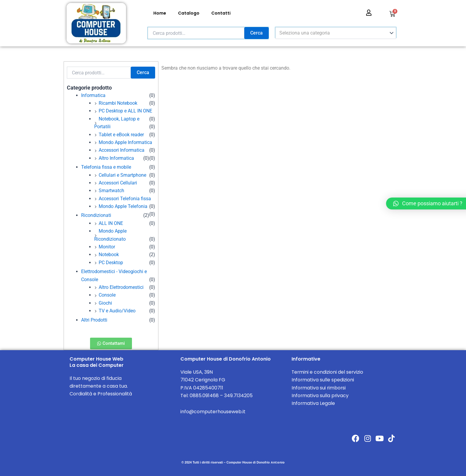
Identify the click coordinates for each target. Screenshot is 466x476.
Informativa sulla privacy (320, 396)
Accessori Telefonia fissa (125, 199)
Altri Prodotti (94, 320)
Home (160, 13)
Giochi (105, 303)
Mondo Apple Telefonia (123, 206)
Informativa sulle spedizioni (323, 380)
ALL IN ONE (111, 223)
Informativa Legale (313, 403)
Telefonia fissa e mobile (106, 167)
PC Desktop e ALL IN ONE (125, 111)
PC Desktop (111, 263)
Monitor (107, 247)
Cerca (256, 33)
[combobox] (336, 33)
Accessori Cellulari (118, 183)
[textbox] (333, 33)
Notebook (109, 255)
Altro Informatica (116, 158)
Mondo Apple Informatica (125, 142)
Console (107, 295)
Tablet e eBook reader (121, 135)
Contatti (221, 13)
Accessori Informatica (122, 150)
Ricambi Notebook (118, 103)
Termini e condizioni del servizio (328, 372)
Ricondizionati (96, 215)
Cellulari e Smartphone (122, 175)
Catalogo (189, 13)
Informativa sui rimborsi (319, 388)
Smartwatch (111, 191)
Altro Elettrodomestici (121, 287)
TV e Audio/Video (117, 311)
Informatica (93, 95)
